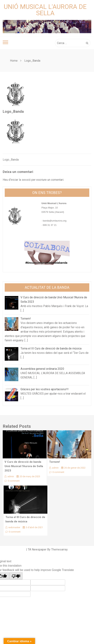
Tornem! (55, 462)
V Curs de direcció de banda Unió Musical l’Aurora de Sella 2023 (24, 466)
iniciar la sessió (21, 180)
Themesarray (59, 549)
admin (9, 476)
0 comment (12, 481)
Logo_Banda (11, 160)
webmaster (13, 527)
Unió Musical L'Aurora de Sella (45, 10)
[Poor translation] (16, 576)
